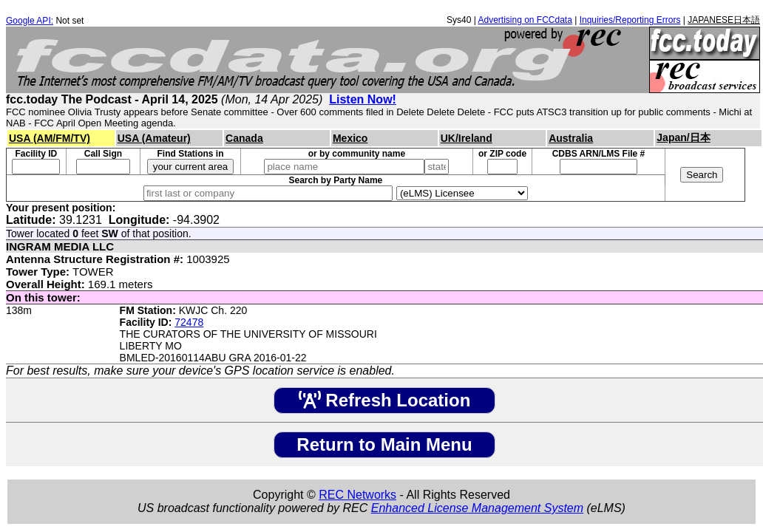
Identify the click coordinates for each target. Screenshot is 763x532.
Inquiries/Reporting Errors (630, 20)
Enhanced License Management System (477, 508)
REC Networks (357, 495)
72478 (189, 322)
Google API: (30, 21)
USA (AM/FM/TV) (50, 138)
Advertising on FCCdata (525, 20)
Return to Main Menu (384, 444)
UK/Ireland (467, 138)
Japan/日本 (683, 137)
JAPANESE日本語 (724, 20)
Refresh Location (385, 400)
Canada (244, 138)
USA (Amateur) (154, 138)
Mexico (350, 138)
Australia (571, 138)
